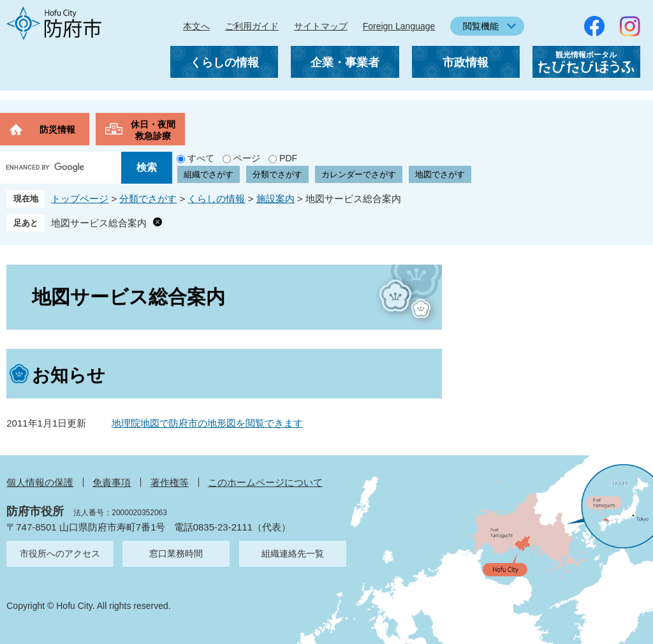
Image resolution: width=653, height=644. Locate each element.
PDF (288, 158)
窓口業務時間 (176, 553)
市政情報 (466, 62)
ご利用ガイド (252, 26)
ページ (247, 158)
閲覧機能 (481, 26)
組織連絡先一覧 (293, 553)
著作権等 (170, 482)
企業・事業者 (345, 62)
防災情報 (57, 129)
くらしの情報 (224, 62)
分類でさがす (277, 174)
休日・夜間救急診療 (153, 130)
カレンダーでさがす (359, 174)
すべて (201, 158)
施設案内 (275, 199)
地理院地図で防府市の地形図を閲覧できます (207, 423)
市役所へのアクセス (60, 553)
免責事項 (112, 482)
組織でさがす (209, 174)
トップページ (80, 199)
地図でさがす (440, 174)
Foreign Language (399, 26)
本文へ (196, 26)
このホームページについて (265, 482)
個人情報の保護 (40, 482)
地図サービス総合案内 (99, 223)
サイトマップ (321, 26)
